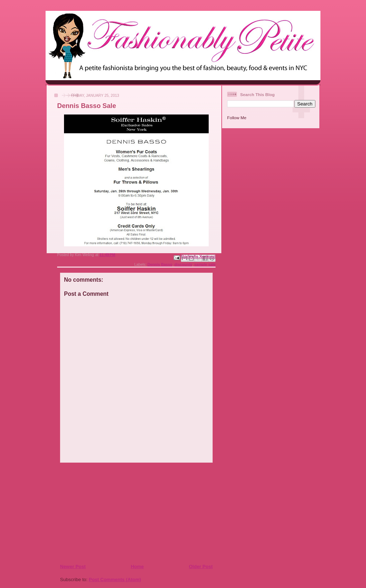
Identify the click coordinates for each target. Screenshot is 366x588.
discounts (183, 265)
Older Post (201, 567)
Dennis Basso (160, 265)
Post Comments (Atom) (115, 580)
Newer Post (73, 567)
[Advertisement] (104, 513)
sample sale (205, 265)
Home (137, 567)
